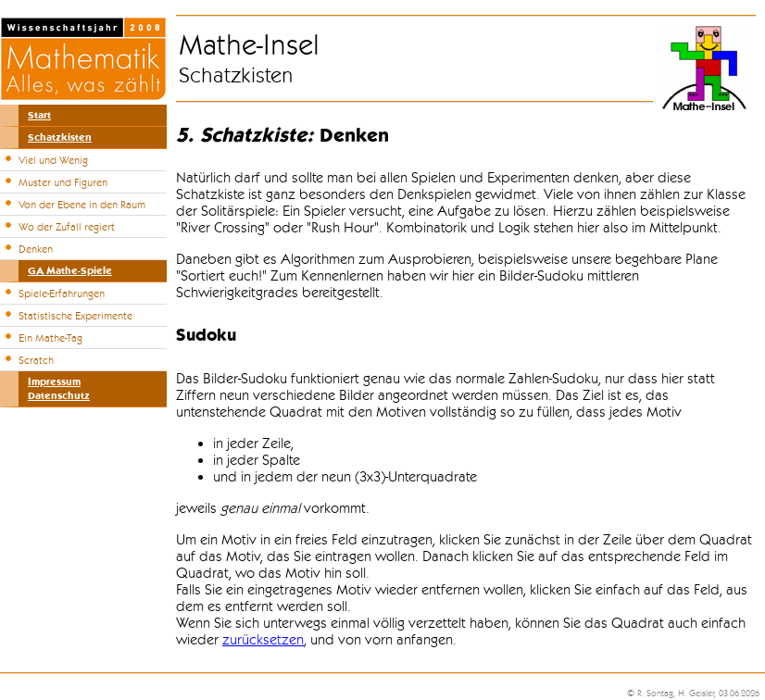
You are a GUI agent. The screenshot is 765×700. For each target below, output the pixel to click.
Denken (36, 249)
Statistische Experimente (75, 316)
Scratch (36, 360)
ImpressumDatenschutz (59, 389)
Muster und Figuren (63, 182)
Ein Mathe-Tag (50, 338)
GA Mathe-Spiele (70, 271)
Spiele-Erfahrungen (62, 294)
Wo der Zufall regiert (67, 227)
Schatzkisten (60, 137)
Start (39, 115)
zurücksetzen (263, 640)
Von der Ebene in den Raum (82, 205)
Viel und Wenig (53, 160)
